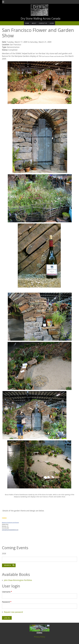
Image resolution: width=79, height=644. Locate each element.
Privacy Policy (40, 637)
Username (7, 592)
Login (52, 23)
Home (27, 23)
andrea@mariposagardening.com (10, 530)
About (34, 23)
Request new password (13, 612)
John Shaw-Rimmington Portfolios (18, 580)
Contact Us (43, 23)
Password (7, 602)
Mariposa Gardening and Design (10, 523)
